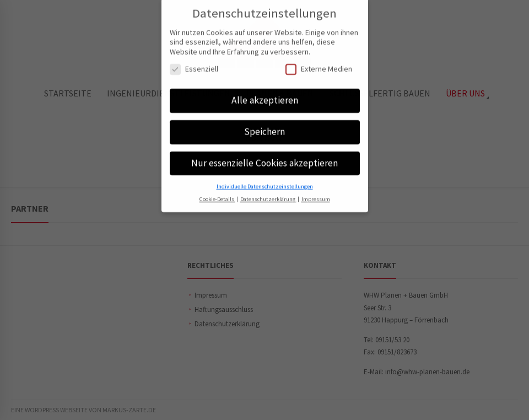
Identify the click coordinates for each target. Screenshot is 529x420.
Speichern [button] (264, 126)
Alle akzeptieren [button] (265, 95)
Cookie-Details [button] (217, 193)
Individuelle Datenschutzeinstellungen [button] (265, 181)
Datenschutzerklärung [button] (268, 193)
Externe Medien (319, 64)
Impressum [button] (316, 193)
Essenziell (194, 64)
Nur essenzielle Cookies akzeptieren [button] (264, 158)
